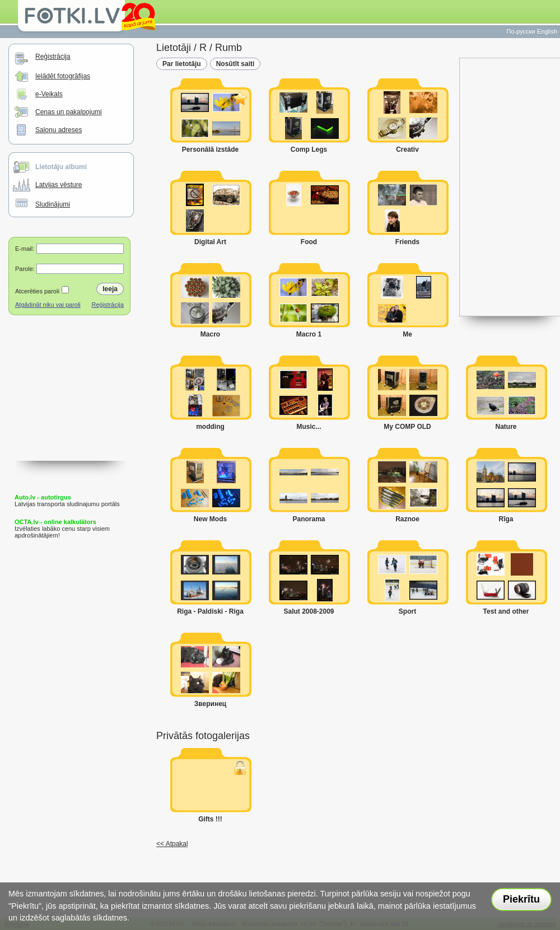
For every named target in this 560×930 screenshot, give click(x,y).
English (547, 31)
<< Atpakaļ (172, 844)
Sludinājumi (53, 204)
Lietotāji (174, 48)
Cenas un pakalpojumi (69, 112)
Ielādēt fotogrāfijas (63, 76)
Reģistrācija (53, 57)
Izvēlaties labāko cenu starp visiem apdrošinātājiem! (62, 529)
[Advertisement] (71, 405)
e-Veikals (49, 94)
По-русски (521, 31)
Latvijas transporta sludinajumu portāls (67, 501)
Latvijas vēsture (59, 185)
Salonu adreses (59, 130)
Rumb (228, 48)
